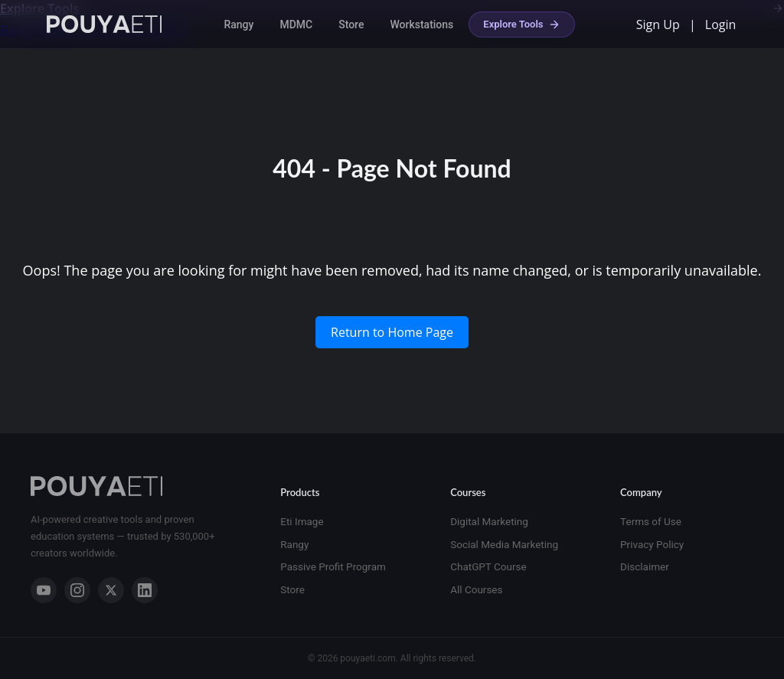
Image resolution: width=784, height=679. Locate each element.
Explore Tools (521, 24)
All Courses (476, 589)
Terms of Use (651, 521)
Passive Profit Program (333, 566)
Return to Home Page (392, 332)
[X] (111, 590)
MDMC (296, 24)
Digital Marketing (489, 521)
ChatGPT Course (488, 566)
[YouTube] (44, 590)
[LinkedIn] (145, 590)
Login (721, 24)
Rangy (238, 24)
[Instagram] (77, 590)
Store (351, 24)
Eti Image (302, 521)
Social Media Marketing (504, 544)
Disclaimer (645, 566)
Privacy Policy (652, 544)
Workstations (421, 24)
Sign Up (658, 24)
